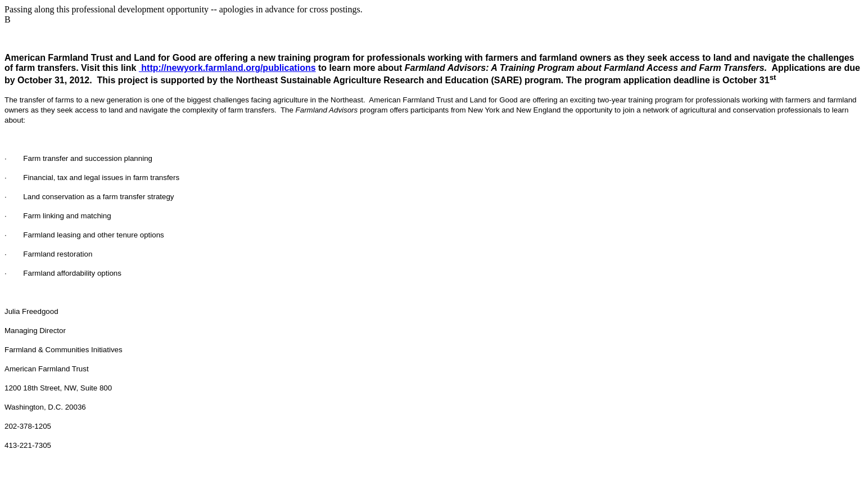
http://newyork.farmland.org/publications (227, 68)
